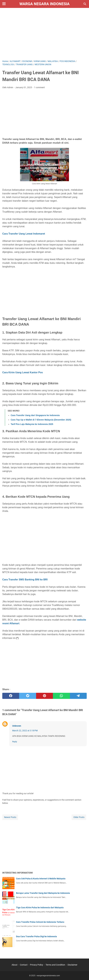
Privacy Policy (37, 965)
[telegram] (78, 696)
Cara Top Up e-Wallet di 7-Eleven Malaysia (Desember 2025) (41, 420)
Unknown (17, 726)
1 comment (39, 87)
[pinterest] (44, 696)
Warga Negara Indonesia (44, 4)
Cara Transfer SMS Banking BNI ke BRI (25, 580)
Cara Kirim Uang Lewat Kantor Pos (23, 372)
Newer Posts (10, 817)
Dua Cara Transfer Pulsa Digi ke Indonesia (36, 936)
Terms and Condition (55, 965)
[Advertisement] (44, 34)
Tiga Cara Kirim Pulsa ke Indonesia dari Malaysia (40, 908)
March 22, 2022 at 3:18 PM (25, 731)
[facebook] (11, 696)
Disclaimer (72, 965)
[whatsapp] (61, 696)
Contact (24, 965)
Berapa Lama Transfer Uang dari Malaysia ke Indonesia (43, 893)
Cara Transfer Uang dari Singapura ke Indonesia (35, 415)
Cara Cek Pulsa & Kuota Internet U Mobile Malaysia (41, 879)
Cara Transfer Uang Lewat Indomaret (24, 234)
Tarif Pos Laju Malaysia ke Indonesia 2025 (32, 424)
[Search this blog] (85, 4)
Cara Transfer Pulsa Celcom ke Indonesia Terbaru (40, 922)
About (15, 965)
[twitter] (28, 696)
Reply (15, 742)
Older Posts (79, 817)
